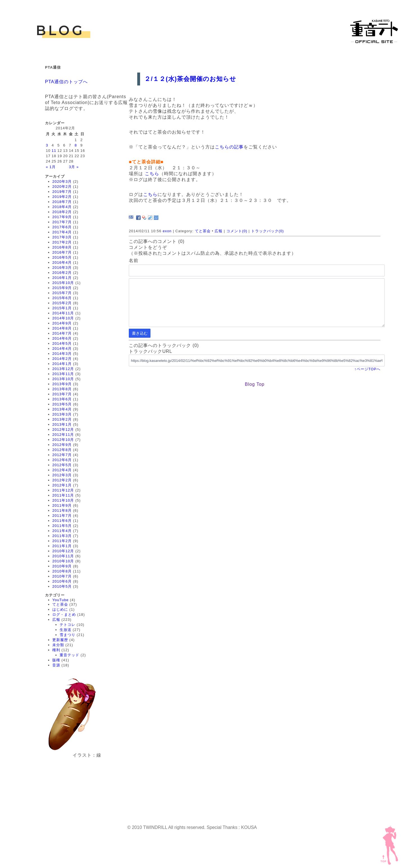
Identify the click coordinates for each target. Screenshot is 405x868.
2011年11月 (63, 495)
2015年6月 (62, 298)
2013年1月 (62, 424)
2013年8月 (62, 389)
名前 (134, 261)
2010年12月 (63, 551)
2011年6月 (62, 521)
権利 (56, 650)
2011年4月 (62, 531)
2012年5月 (62, 465)
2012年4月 (62, 470)
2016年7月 (62, 252)
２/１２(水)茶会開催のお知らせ (190, 79)
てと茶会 (60, 604)
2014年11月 (63, 313)
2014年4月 (62, 349)
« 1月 (51, 167)
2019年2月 (62, 197)
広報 (56, 620)
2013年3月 (62, 414)
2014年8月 (62, 328)
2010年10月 (63, 561)
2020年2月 (62, 187)
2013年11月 (63, 374)
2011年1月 (62, 546)
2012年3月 (62, 475)
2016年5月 (62, 257)
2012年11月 (63, 435)
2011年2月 (62, 541)
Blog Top (255, 384)
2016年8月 (62, 247)
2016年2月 (62, 273)
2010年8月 (62, 571)
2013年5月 (62, 404)
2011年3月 (62, 536)
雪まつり (67, 635)
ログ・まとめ (64, 615)
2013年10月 (63, 379)
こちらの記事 (229, 147)
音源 (56, 665)
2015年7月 (62, 293)
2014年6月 (62, 338)
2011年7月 (62, 516)
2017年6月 (62, 227)
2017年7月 (62, 222)
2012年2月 (62, 480)
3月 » (74, 167)
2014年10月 (63, 318)
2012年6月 (62, 460)
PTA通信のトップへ (66, 82)
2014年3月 (62, 354)
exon (167, 231)
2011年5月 (62, 526)
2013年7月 (62, 394)
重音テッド (69, 655)
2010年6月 (62, 581)
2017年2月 (62, 242)
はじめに (60, 609)
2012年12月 (63, 430)
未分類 (58, 645)
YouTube (60, 600)
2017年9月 (62, 217)
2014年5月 (62, 343)
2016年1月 (62, 278)
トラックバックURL (150, 351)
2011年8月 (62, 510)
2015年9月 (62, 288)
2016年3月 (62, 268)
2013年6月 (62, 399)
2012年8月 (62, 450)
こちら (152, 174)
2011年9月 (62, 505)
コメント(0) (237, 231)
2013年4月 (62, 409)
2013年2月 (62, 419)
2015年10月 (63, 283)
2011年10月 (63, 500)
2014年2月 (62, 359)
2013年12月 (63, 369)
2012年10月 (63, 440)
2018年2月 (62, 212)
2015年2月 (62, 303)
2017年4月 (62, 232)
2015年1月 (62, 308)
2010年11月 (63, 556)
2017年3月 (62, 237)
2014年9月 (62, 323)
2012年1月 (62, 485)
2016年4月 (62, 262)
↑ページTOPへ (367, 369)
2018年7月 (62, 202)
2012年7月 (62, 455)
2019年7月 (62, 192)
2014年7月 (62, 333)
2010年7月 (62, 576)
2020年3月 (62, 182)
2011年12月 (63, 490)
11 (54, 151)
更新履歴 (60, 640)
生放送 (66, 630)
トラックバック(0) (268, 231)
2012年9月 (62, 445)
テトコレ (67, 625)
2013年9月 (62, 384)
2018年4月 (62, 207)
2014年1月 (62, 364)
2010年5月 (62, 586)
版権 (56, 660)
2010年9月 (62, 566)
